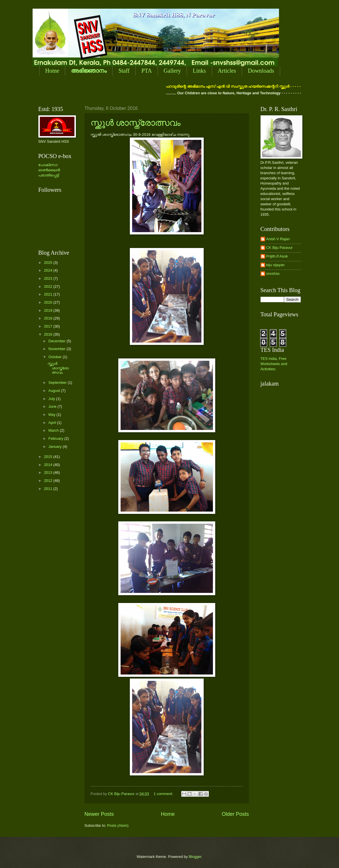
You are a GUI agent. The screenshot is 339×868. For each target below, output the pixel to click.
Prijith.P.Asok (277, 256)
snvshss (273, 274)
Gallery (172, 71)
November (58, 349)
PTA (147, 71)
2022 (48, 286)
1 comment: (164, 794)
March (54, 430)
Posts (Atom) (118, 825)
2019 (48, 310)
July (52, 399)
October (56, 357)
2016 (48, 334)
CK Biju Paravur (280, 248)
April (53, 423)
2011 (48, 489)
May (53, 415)
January (56, 447)
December (58, 341)
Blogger (195, 857)
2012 (48, 481)
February (56, 438)
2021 (48, 294)
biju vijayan (276, 265)
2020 (48, 302)
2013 (48, 472)
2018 (48, 318)
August (55, 391)
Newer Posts (99, 814)
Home (52, 71)
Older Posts (235, 814)
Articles (227, 71)
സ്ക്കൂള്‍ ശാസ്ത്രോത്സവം (136, 123)
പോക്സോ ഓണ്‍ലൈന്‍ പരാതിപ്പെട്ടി (49, 170)
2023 (48, 278)
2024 (48, 270)
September (58, 383)
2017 (48, 326)
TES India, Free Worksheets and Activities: (274, 364)
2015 (48, 457)
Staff (124, 71)
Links (199, 71)
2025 (48, 263)
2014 (48, 465)
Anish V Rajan (278, 239)
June (53, 406)
